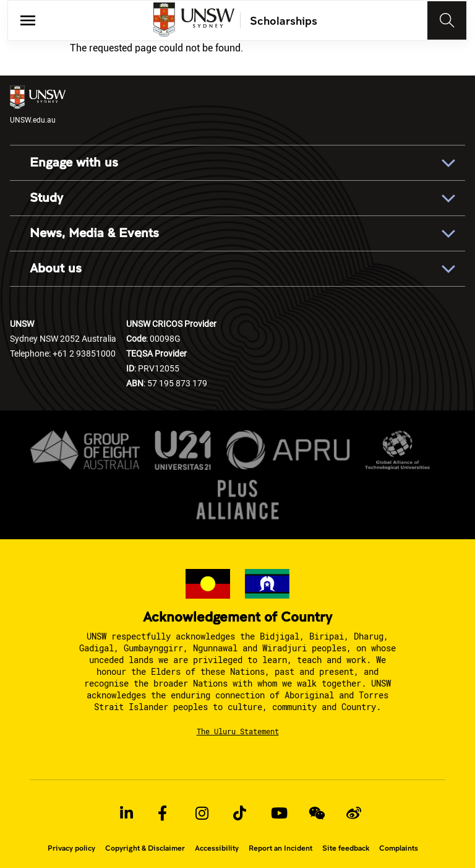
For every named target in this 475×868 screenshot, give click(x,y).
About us (56, 269)
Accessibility (217, 848)
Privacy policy (71, 848)
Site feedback (346, 848)
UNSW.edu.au (38, 105)
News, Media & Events (94, 233)
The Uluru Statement (238, 731)
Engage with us (74, 163)
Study (46, 198)
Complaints (399, 848)
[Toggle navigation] (447, 20)
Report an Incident (280, 848)
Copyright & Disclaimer (145, 848)
